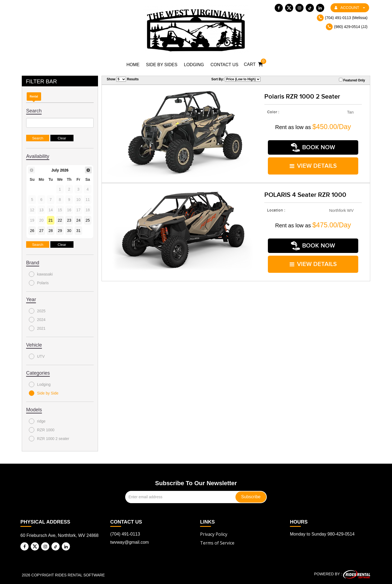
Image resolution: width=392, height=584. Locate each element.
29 (60, 231)
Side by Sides (162, 65)
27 (41, 231)
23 (69, 220)
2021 (37, 328)
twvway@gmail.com (130, 542)
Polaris (39, 283)
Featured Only (352, 80)
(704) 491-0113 (125, 534)
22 (60, 220)
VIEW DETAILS (313, 166)
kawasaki (41, 274)
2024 (37, 320)
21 (51, 220)
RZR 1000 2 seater (49, 439)
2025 (37, 311)
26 (32, 231)
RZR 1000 (42, 430)
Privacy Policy (214, 534)
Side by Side (44, 393)
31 (78, 231)
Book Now (313, 147)
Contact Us (224, 65)
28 (51, 231)
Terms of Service (217, 543)
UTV (37, 356)
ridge (37, 421)
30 (69, 231)
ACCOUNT (350, 8)
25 (88, 220)
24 (78, 220)
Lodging (194, 65)
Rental (34, 97)
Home (133, 65)
